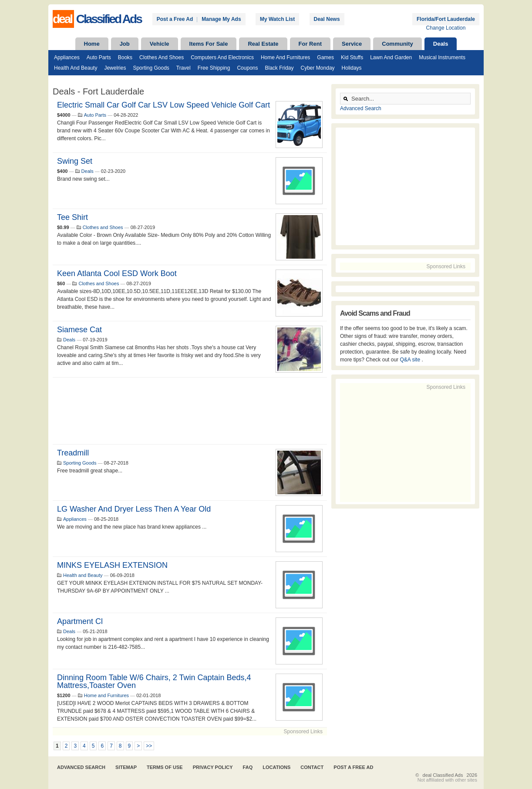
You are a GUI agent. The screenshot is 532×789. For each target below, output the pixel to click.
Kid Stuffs (352, 57)
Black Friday (279, 68)
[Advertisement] (190, 411)
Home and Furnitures (285, 57)
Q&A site (411, 360)
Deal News (327, 19)
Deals (441, 44)
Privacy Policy (213, 767)
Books (125, 57)
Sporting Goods (151, 68)
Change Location (446, 28)
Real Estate (263, 44)
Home (92, 44)
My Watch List (277, 19)
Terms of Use (165, 767)
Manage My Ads (221, 19)
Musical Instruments (442, 57)
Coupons (247, 68)
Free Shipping (214, 68)
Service (352, 44)
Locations (276, 767)
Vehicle (160, 44)
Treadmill (73, 453)
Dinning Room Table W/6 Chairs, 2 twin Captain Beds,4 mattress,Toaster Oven (154, 681)
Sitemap (126, 767)
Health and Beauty (76, 68)
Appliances (67, 57)
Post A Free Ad (353, 767)
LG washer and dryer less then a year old (134, 509)
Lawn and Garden (391, 57)
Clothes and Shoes (162, 57)
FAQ (248, 767)
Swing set (75, 161)
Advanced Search (361, 108)
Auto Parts (99, 57)
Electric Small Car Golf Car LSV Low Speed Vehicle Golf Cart (163, 105)
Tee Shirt (72, 217)
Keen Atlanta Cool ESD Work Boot (117, 273)
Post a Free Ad (175, 19)
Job (125, 44)
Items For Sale (209, 44)
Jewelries (115, 68)
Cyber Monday (318, 68)
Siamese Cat (79, 330)
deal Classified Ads (443, 775)
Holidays (352, 68)
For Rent (310, 44)
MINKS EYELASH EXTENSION (112, 565)
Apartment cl (80, 621)
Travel (184, 68)
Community (397, 44)
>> (149, 746)
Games (325, 57)
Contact (312, 767)
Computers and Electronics (222, 57)
